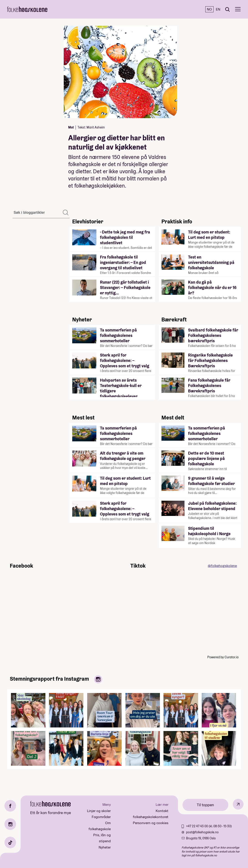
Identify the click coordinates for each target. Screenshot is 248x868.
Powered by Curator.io (223, 657)
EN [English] (218, 9)
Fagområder (101, 817)
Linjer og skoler (99, 811)
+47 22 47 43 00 (197, 826)
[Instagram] (10, 824)
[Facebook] (10, 806)
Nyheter (105, 847)
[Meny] (238, 9)
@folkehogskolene (222, 566)
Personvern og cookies (151, 823)
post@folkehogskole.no (202, 832)
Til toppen (205, 805)
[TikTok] (10, 842)
